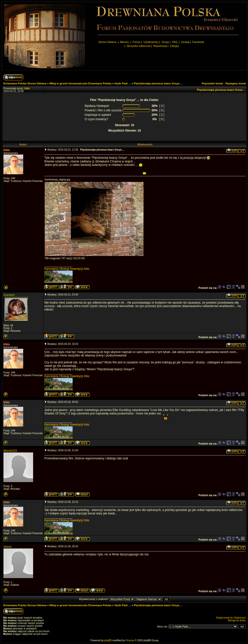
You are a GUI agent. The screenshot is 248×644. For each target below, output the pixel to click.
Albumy (125, 42)
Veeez (8, 547)
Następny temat (236, 83)
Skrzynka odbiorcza (139, 46)
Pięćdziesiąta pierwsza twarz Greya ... (158, 83)
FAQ (175, 42)
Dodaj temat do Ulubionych (231, 618)
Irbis (7, 150)
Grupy (165, 42)
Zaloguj (174, 46)
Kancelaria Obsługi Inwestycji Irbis (67, 269)
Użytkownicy (151, 42)
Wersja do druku (237, 620)
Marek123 (10, 451)
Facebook (198, 42)
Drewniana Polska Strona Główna (25, 83)
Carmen (9, 295)
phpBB (108, 640)
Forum (137, 42)
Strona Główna (107, 42)
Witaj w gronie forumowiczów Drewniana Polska (80, 83)
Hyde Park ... (123, 83)
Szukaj (185, 42)
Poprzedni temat (212, 83)
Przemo (130, 640)
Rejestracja (160, 46)
